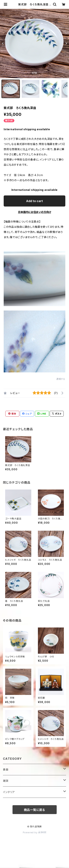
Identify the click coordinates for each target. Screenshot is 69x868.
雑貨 (6, 781)
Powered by (35, 832)
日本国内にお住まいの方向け (35, 212)
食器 (6, 769)
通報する (61, 379)
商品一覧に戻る (35, 810)
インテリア (9, 792)
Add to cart (34, 201)
